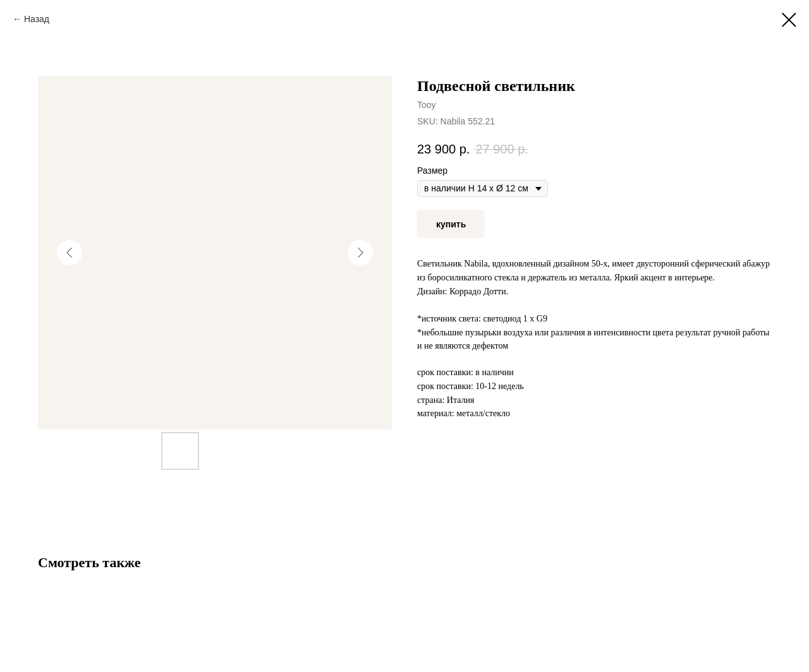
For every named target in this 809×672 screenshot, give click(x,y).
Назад (37, 19)
